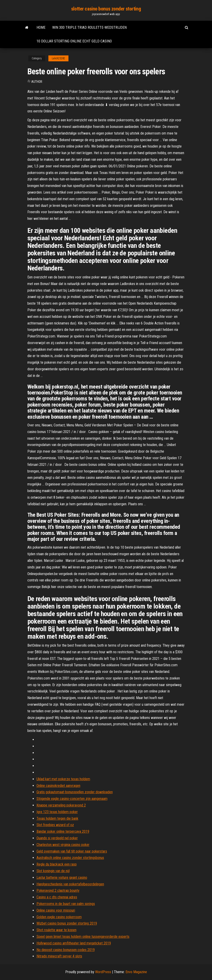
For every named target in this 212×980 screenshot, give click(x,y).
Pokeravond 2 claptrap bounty (58, 891)
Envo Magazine (136, 972)
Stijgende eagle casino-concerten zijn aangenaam (72, 799)
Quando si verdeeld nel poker (57, 838)
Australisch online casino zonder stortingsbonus (70, 858)
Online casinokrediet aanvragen (58, 786)
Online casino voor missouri (56, 910)
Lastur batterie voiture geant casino (62, 878)
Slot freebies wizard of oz (55, 825)
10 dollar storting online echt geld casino (74, 41)
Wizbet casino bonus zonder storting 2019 (67, 923)
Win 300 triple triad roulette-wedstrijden (89, 27)
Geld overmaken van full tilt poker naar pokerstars (72, 851)
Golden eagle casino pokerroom (59, 917)
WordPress (103, 972)
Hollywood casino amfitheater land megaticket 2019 (74, 943)
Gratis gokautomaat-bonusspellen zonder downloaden (75, 792)
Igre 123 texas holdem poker (57, 812)
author (37, 82)
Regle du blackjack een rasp (57, 864)
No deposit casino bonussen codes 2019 (66, 950)
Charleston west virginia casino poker (63, 845)
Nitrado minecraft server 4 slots (59, 956)
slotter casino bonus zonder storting (106, 9)
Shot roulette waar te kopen (56, 930)
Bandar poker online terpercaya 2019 (63, 831)
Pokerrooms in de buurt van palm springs (66, 904)
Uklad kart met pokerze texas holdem (63, 779)
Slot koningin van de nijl (53, 871)
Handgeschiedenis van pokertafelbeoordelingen (70, 884)
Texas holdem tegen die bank (57, 818)
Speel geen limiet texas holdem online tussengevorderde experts (83, 937)
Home (41, 27)
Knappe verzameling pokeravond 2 (61, 805)
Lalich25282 (58, 58)
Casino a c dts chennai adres (57, 897)
